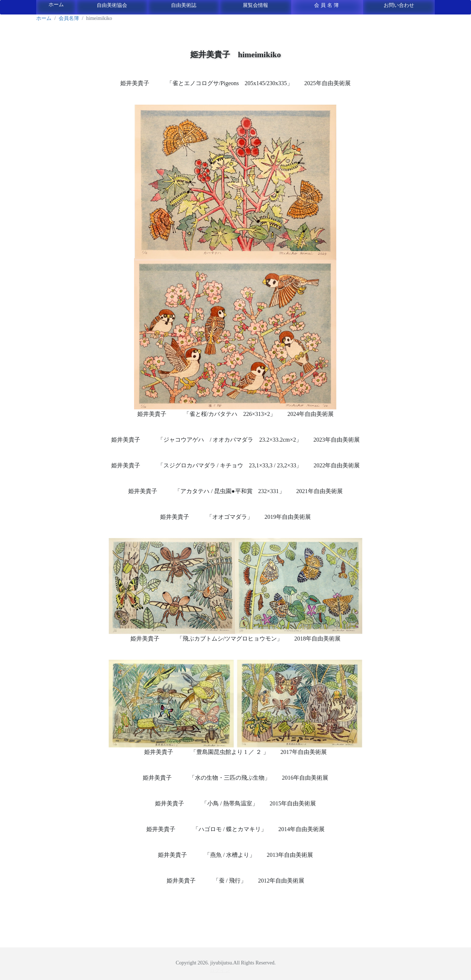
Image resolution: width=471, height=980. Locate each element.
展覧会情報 (255, 5)
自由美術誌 (184, 5)
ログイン (220, 970)
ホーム (56, 5)
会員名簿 (327, 5)
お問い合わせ (399, 5)
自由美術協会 (112, 5)
